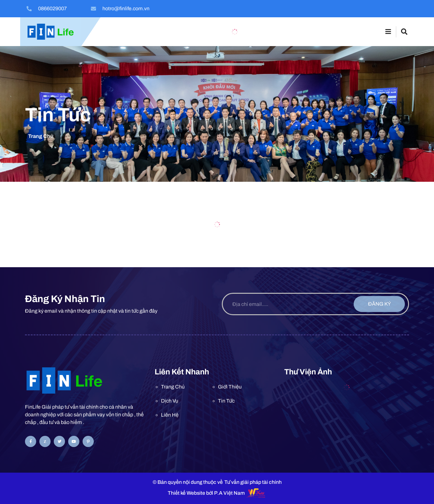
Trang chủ (41, 136)
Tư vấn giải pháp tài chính (253, 482)
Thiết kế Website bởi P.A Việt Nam (206, 493)
